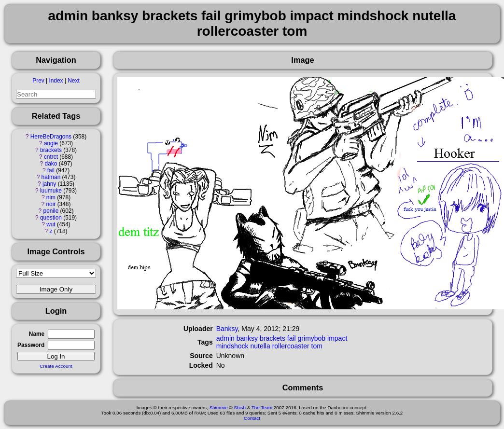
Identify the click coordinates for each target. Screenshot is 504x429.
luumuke (51, 191)
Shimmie (219, 408)
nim (51, 197)
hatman (51, 177)
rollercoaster (291, 346)
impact (337, 338)
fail (51, 170)
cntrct (51, 157)
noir (51, 204)
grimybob (312, 338)
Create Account (56, 366)
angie (51, 143)
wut (51, 224)
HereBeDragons (51, 137)
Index (56, 81)
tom (317, 346)
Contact (252, 418)
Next (73, 81)
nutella (260, 346)
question (51, 218)
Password (31, 345)
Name (37, 334)
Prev (38, 81)
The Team (262, 408)
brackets (51, 150)
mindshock (232, 346)
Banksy (227, 329)
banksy (247, 338)
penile (51, 211)
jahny (49, 184)
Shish (240, 408)
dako (51, 164)
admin (225, 338)
